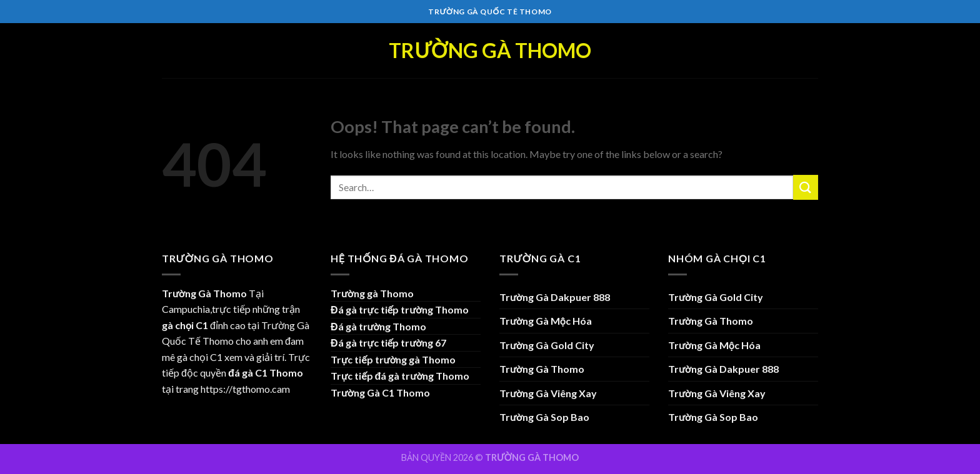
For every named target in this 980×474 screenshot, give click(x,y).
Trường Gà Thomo (490, 51)
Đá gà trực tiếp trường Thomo (400, 309)
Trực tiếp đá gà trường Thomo (400, 376)
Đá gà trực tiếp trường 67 (388, 343)
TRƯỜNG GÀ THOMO (532, 457)
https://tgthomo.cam (245, 389)
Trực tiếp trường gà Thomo (393, 359)
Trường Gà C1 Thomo (380, 393)
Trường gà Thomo (372, 293)
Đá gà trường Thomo (378, 326)
